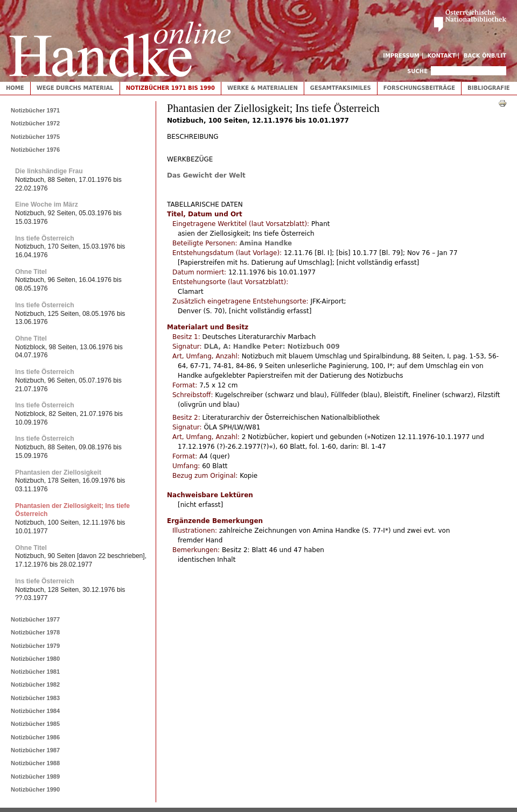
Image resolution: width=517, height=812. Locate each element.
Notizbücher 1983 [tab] (35, 698)
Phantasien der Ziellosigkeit (58, 472)
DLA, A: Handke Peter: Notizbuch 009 (271, 347)
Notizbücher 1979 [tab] (35, 646)
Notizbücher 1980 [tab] (35, 659)
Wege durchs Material (75, 88)
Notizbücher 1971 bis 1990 (170, 88)
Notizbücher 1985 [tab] (35, 724)
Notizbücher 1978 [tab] (35, 632)
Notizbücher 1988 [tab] (35, 763)
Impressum (401, 56)
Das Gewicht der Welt (206, 175)
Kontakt (442, 56)
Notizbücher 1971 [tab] (35, 110)
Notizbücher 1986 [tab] (35, 737)
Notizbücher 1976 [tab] (35, 150)
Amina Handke (266, 243)
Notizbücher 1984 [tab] (35, 711)
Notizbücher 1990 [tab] (35, 789)
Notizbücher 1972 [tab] (35, 123)
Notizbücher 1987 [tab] (35, 750)
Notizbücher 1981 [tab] (35, 672)
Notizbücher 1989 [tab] (35, 776)
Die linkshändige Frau (49, 171)
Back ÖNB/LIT (485, 56)
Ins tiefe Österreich (45, 238)
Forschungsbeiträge (419, 88)
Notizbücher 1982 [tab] (35, 684)
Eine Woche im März (47, 204)
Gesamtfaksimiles (341, 88)
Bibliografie (489, 88)
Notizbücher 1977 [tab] (35, 619)
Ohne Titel (31, 272)
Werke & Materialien (263, 88)
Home (15, 88)
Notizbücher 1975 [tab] (35, 137)
